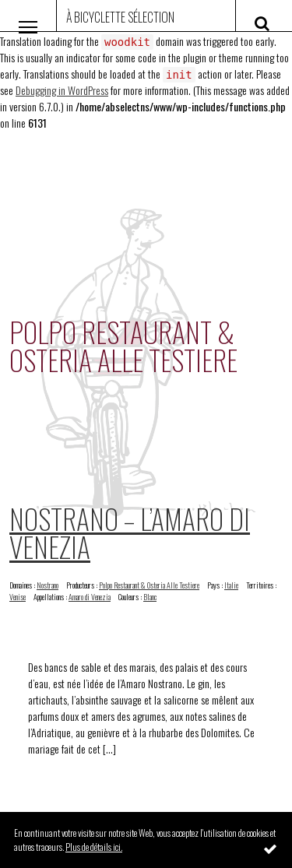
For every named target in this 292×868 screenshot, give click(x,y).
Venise (18, 597)
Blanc (150, 597)
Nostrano (47, 585)
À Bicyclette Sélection (120, 17)
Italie (231, 585)
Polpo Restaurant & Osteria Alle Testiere (149, 585)
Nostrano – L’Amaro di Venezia (130, 532)
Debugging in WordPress (62, 90)
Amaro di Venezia (90, 597)
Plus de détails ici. (94, 847)
